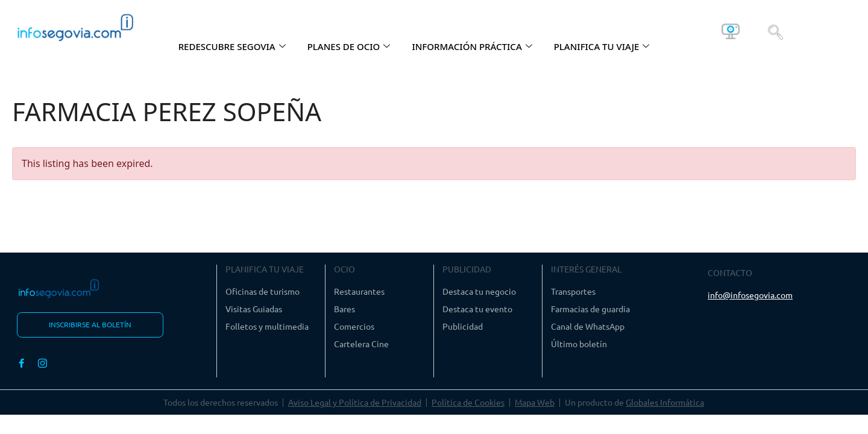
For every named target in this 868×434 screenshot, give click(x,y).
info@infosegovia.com (750, 295)
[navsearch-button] (775, 31)
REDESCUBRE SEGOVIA (232, 46)
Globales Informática (665, 403)
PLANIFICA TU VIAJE (602, 46)
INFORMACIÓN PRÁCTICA (472, 46)
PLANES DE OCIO (349, 46)
